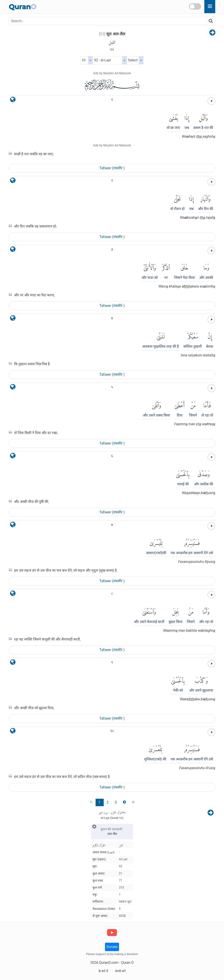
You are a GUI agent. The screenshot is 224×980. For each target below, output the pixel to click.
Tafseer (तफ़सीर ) (112, 168)
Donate (112, 947)
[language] (13, 100)
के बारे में (103, 971)
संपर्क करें (120, 971)
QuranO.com (109, 963)
